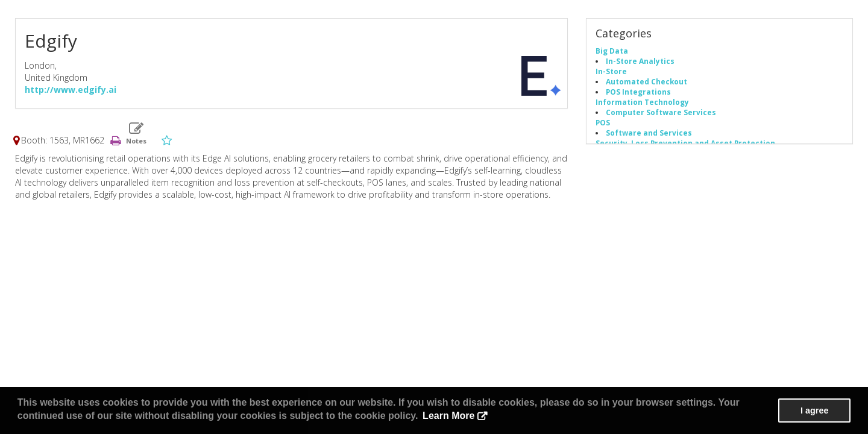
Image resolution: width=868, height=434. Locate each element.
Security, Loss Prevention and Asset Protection (685, 143)
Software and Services (649, 133)
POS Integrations (638, 92)
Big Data (612, 51)
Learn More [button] (448, 416)
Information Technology (642, 102)
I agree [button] (814, 410)
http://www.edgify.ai (71, 90)
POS (603, 122)
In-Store (611, 71)
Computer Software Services (661, 112)
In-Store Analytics (640, 61)
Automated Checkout (646, 81)
